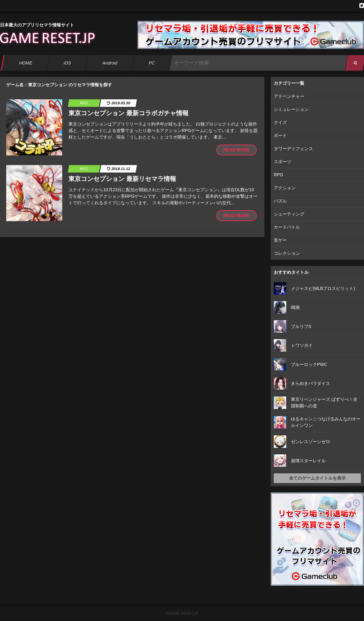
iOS (67, 63)
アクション (285, 188)
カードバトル (287, 227)
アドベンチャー (289, 96)
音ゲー (280, 240)
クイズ (280, 122)
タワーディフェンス (293, 149)
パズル (280, 201)
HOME (26, 63)
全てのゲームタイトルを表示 (317, 478)
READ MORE (236, 150)
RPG (278, 175)
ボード (280, 135)
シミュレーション (291, 109)
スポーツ (282, 162)
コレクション (287, 253)
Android (110, 63)
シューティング (289, 214)
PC (152, 63)
